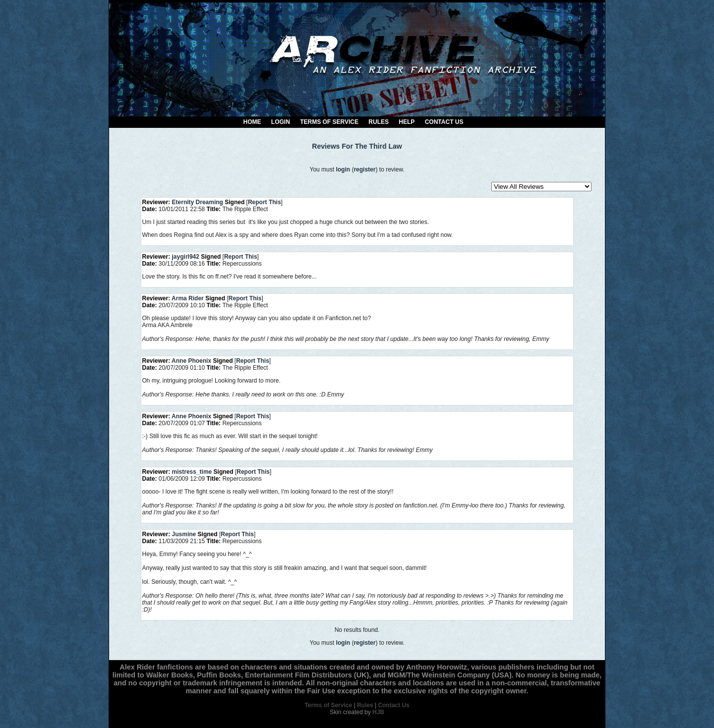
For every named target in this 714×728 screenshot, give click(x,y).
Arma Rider (188, 298)
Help (407, 122)
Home (252, 122)
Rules (379, 122)
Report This (265, 202)
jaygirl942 (186, 257)
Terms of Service (329, 122)
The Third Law (379, 146)
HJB (378, 712)
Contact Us (444, 122)
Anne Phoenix (191, 361)
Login (281, 122)
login (343, 169)
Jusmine (184, 534)
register (364, 169)
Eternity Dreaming (198, 202)
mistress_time (192, 472)
